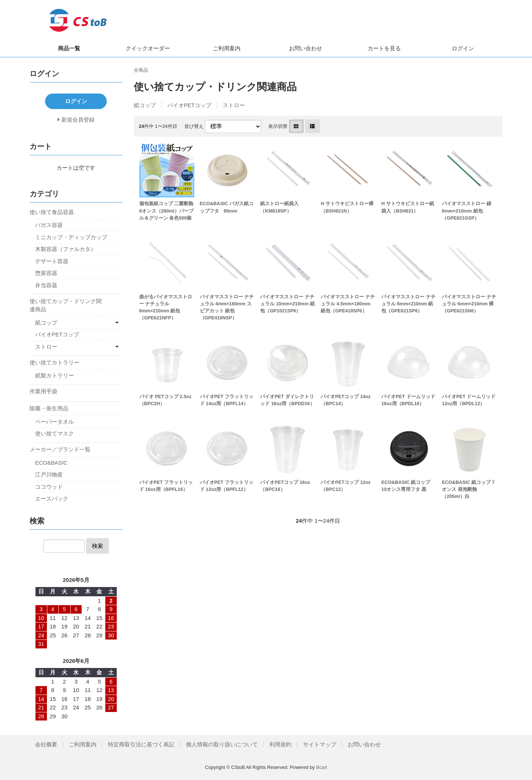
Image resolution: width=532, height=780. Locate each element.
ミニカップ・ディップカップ (71, 237)
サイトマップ (320, 744)
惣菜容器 (46, 273)
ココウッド (49, 487)
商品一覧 (69, 48)
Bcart (321, 767)
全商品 (141, 70)
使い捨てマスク (54, 433)
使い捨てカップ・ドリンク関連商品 (66, 305)
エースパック (52, 498)
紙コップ (145, 105)
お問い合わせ (306, 48)
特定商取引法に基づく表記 (141, 744)
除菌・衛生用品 (49, 408)
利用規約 (280, 744)
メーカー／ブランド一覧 (60, 449)
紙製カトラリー (54, 375)
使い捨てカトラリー (54, 362)
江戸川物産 (49, 474)
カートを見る (384, 48)
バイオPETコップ (189, 105)
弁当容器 (46, 285)
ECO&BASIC (51, 463)
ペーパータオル (54, 422)
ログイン (463, 48)
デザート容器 (52, 261)
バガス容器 (49, 225)
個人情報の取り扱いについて (222, 744)
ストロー (234, 105)
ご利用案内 (227, 48)
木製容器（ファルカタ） (66, 249)
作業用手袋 (43, 391)
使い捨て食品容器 (52, 212)
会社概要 (46, 744)
